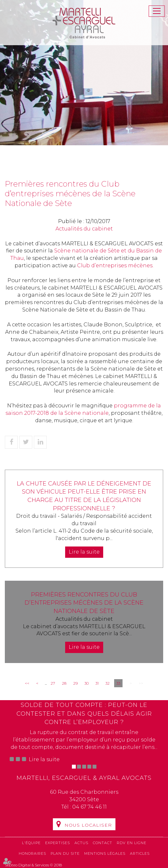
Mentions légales (105, 853)
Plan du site (65, 853)
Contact (103, 843)
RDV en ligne (132, 843)
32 (108, 683)
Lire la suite (84, 552)
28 (64, 683)
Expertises (58, 843)
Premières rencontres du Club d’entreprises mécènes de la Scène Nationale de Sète (84, 603)
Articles (140, 853)
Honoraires (32, 853)
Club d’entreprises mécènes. (115, 266)
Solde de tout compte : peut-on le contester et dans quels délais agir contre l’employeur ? (84, 714)
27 (53, 683)
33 (118, 683)
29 (75, 683)
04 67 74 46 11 (89, 807)
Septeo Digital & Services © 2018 (33, 865)
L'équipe (31, 843)
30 (87, 683)
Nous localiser (88, 825)
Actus (81, 843)
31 (97, 683)
